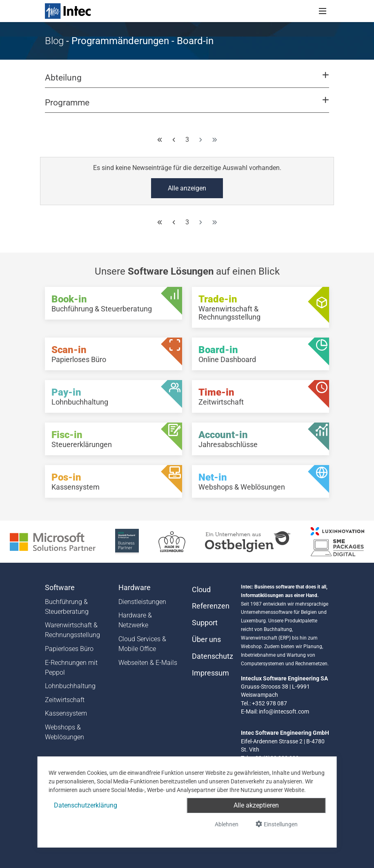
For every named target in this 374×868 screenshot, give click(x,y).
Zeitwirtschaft (65, 700)
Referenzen (211, 606)
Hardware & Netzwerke (135, 620)
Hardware (135, 588)
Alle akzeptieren (256, 805)
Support (205, 623)
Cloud (201, 590)
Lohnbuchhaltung (70, 686)
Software (60, 588)
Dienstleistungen (142, 602)
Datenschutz (211, 656)
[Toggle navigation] (323, 11)
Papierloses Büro (69, 649)
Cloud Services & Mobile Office (142, 644)
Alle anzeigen (187, 188)
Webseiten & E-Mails (148, 663)
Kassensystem (66, 713)
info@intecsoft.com (284, 711)
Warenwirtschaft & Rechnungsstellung (72, 630)
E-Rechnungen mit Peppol (71, 668)
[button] (187, 81)
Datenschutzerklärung (86, 805)
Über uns (206, 640)
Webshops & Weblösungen (65, 732)
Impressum (210, 673)
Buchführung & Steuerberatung (67, 607)
